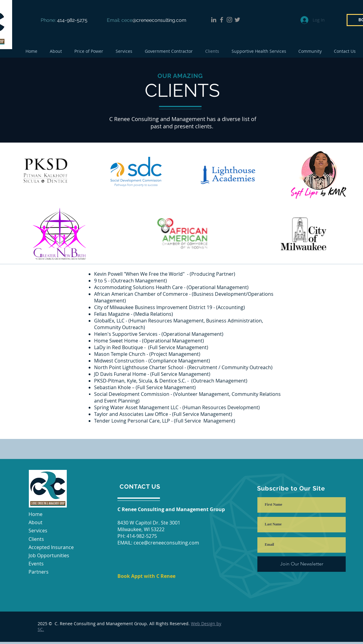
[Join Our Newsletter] (302, 564)
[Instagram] (229, 20)
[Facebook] (222, 20)
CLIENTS (182, 90)
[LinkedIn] (214, 20)
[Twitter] (237, 20)
